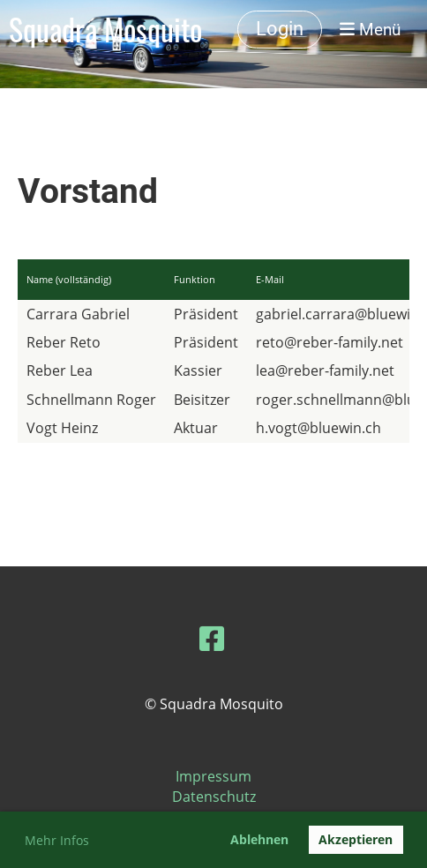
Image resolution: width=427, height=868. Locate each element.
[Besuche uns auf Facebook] (212, 638)
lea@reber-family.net (325, 370)
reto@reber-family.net (330, 342)
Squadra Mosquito (105, 30)
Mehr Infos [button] (57, 840)
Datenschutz (214, 797)
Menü (370, 30)
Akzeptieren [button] (356, 839)
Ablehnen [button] (259, 839)
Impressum (213, 776)
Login (280, 29)
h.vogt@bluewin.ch (318, 428)
